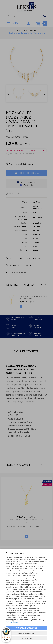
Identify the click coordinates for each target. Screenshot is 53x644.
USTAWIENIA (26, 638)
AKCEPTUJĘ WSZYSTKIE (26, 628)
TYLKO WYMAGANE (26, 633)
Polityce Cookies (12, 622)
